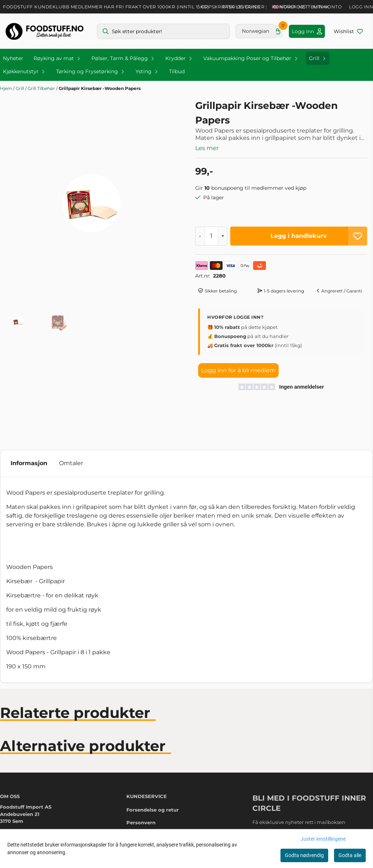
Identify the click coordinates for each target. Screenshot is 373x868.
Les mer (207, 148)
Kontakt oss (289, 7)
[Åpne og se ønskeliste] (348, 31)
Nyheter (13, 58)
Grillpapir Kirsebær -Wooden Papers (100, 88)
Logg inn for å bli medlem (238, 370)
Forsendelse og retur (153, 810)
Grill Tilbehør (42, 88)
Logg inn (361, 7)
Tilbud (177, 71)
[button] (358, 236)
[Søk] (163, 31)
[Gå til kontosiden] (307, 31)
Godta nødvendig (304, 855)
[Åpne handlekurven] (278, 31)
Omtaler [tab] (71, 463)
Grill (20, 88)
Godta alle (350, 855)
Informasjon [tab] (29, 463)
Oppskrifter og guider (233, 7)
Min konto (328, 7)
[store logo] (44, 31)
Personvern (141, 822)
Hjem (7, 88)
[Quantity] (211, 236)
